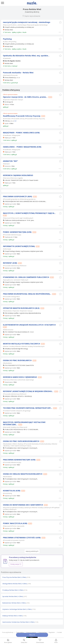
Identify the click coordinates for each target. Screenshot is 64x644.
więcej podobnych (32, 551)
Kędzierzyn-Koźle (10, 204)
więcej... (29, 446)
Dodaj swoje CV (16, 564)
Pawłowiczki (8, 237)
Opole (7, 123)
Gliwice (7, 104)
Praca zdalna (20, 632)
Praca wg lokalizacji (8, 632)
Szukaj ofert (24, 641)
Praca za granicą (31, 632)
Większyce (8, 138)
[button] (60, 22)
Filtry (32, 635)
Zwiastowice (9, 382)
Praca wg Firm (43, 632)
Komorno (8, 166)
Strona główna (8, 641)
